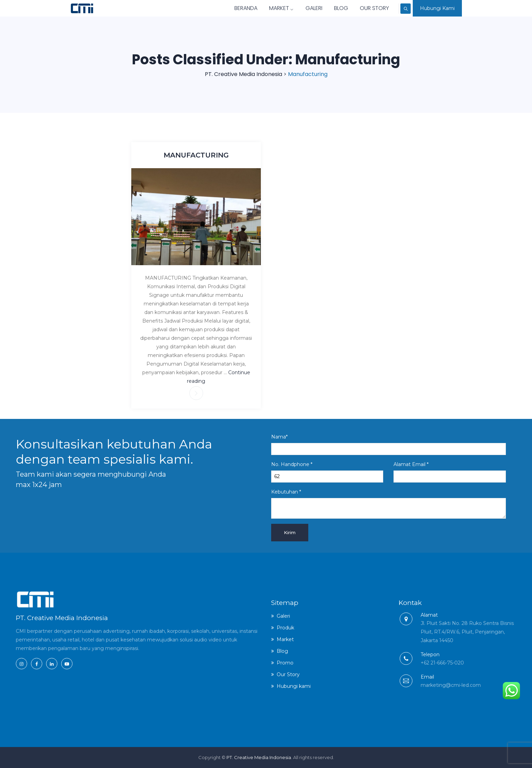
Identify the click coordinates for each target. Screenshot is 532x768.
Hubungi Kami (437, 8)
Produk (285, 628)
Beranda (233, 8)
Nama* (389, 444)
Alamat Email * (450, 472)
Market (268, 8)
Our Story (361, 8)
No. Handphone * (327, 472)
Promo (285, 663)
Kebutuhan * (389, 504)
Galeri (301, 8)
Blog (328, 8)
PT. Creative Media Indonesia (259, 757)
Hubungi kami (294, 686)
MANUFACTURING (196, 155)
